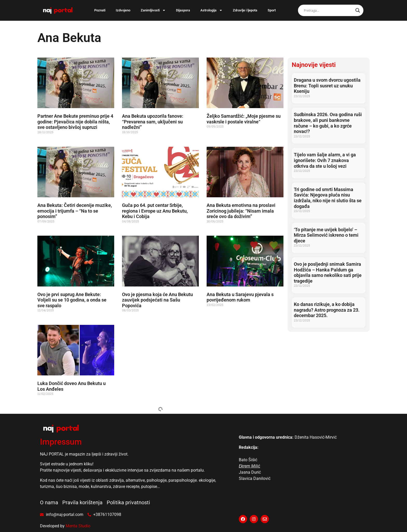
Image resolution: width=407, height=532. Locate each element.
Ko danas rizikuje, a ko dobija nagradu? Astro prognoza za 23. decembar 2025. (327, 310)
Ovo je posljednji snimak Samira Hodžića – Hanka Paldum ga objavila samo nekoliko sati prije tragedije (328, 272)
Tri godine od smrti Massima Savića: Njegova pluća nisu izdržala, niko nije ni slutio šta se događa (328, 198)
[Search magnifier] (358, 10)
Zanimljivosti (153, 10)
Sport (272, 10)
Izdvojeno (123, 10)
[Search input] (328, 10)
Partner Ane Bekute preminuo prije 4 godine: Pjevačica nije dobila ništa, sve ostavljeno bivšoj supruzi (75, 122)
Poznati (100, 10)
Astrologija (211, 10)
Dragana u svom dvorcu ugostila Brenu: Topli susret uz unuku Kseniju (327, 86)
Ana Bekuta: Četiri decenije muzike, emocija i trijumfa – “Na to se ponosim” (75, 211)
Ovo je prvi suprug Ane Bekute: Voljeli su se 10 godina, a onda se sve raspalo (72, 300)
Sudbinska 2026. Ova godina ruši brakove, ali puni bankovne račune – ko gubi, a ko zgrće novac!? (328, 123)
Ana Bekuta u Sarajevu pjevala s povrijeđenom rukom (240, 297)
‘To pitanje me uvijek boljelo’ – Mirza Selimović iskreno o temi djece (326, 235)
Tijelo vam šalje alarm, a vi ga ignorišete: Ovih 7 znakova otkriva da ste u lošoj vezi (325, 160)
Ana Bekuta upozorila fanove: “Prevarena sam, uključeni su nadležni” (153, 122)
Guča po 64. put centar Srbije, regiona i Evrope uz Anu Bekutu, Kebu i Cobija (155, 211)
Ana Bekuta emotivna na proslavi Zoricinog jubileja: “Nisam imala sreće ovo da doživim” (241, 211)
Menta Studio (78, 526)
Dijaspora (183, 10)
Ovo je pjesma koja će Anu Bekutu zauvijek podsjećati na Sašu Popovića (157, 300)
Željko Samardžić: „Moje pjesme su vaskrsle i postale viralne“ (244, 119)
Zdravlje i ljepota (245, 10)
